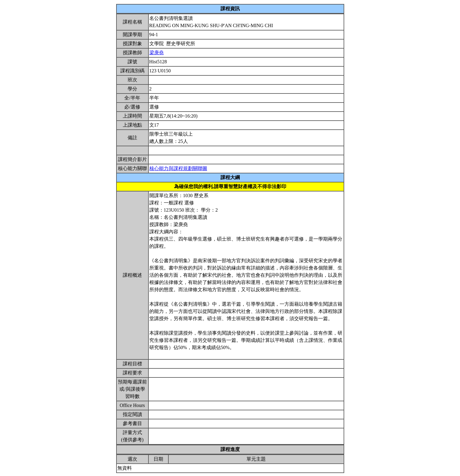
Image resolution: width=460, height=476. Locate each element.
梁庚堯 (157, 53)
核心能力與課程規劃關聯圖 (178, 168)
